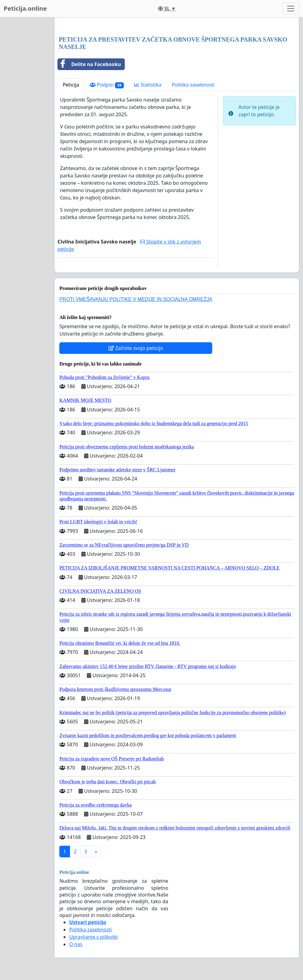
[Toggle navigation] (291, 9)
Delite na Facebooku (89, 64)
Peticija (71, 85)
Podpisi (107, 85)
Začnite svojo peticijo (136, 348)
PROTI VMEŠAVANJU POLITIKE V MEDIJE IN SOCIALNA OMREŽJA (136, 299)
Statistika (148, 85)
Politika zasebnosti (193, 85)
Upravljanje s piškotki (94, 937)
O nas (76, 944)
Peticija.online (25, 8)
